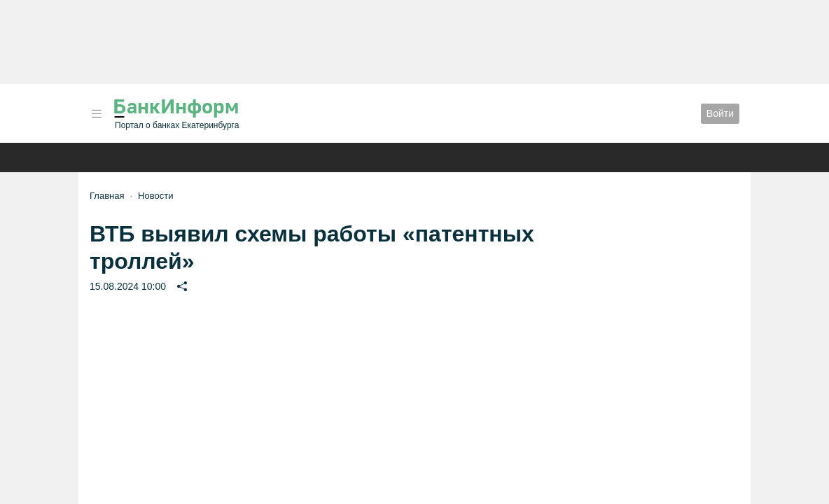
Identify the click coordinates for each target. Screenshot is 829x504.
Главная (107, 196)
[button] (97, 114)
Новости (155, 196)
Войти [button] (720, 113)
